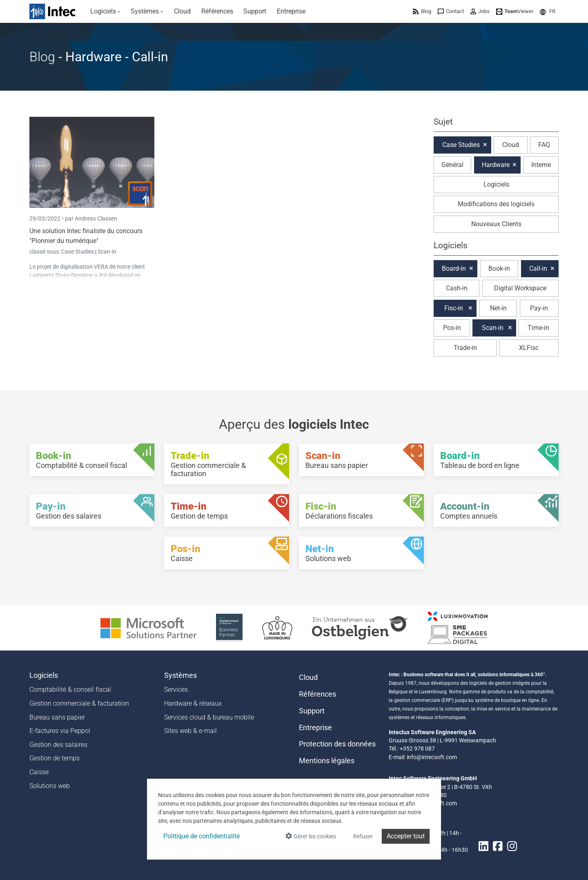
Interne (541, 165)
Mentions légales (327, 761)
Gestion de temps (55, 758)
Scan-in (107, 252)
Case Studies (78, 252)
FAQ (544, 145)
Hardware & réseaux (193, 703)
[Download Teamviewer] (515, 11)
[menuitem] (105, 11)
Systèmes (180, 675)
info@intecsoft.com (432, 757)
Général (452, 165)
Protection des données (337, 744)
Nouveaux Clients (496, 224)
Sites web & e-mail (190, 731)
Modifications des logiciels (496, 204)
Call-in (538, 268)
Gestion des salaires (58, 745)
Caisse (39, 772)
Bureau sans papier (57, 717)
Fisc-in (454, 308)
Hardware (496, 165)
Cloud (511, 145)
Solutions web (50, 786)
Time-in (538, 328)
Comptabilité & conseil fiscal (70, 690)
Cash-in (457, 288)
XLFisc (529, 348)
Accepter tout (406, 836)
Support (312, 711)
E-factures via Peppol (60, 731)
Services (176, 690)
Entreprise (315, 728)
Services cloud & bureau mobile (209, 717)
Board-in (454, 268)
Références (317, 694)
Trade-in (465, 348)
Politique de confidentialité (202, 836)
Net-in (498, 308)
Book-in (499, 268)
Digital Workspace (520, 288)
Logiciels (496, 184)
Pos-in (452, 328)
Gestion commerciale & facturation (79, 703)
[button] (548, 11)
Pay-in (539, 308)
